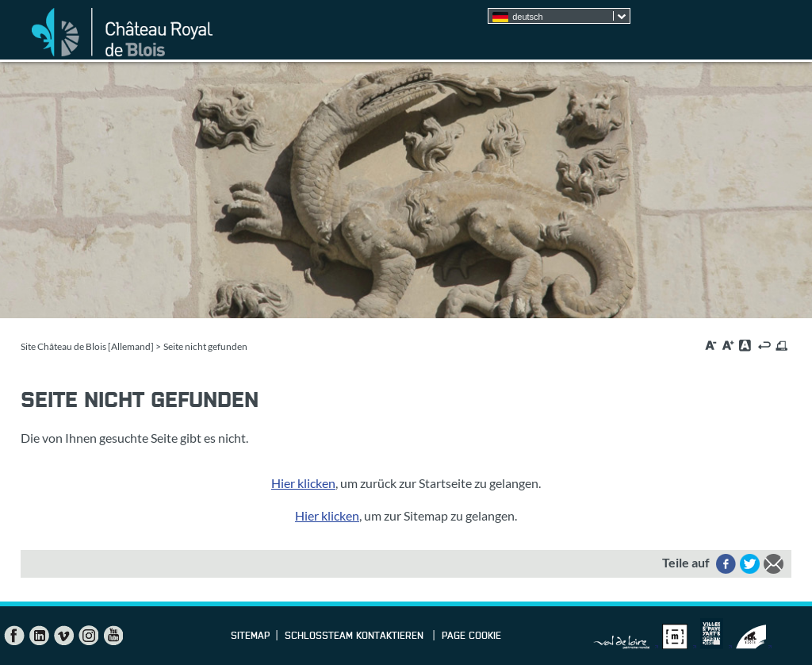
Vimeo (63, 636)
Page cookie (471, 636)
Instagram (88, 636)
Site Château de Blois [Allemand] (87, 346)
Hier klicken (303, 483)
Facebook (14, 636)
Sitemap (250, 636)
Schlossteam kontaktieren (356, 636)
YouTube (113, 636)
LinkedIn (39, 636)
